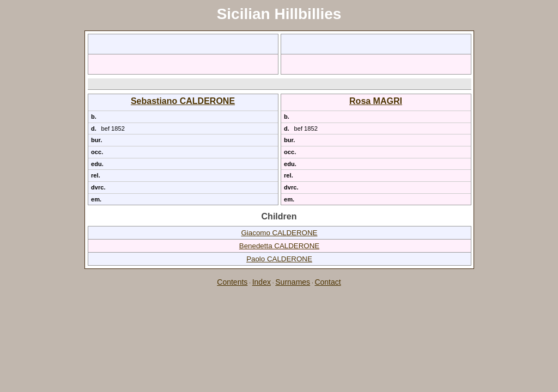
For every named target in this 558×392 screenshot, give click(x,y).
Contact (327, 282)
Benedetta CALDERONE (279, 246)
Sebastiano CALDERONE (183, 101)
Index (262, 282)
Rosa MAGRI (376, 101)
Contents (232, 282)
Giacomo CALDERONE (280, 233)
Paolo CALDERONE (279, 259)
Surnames (293, 282)
